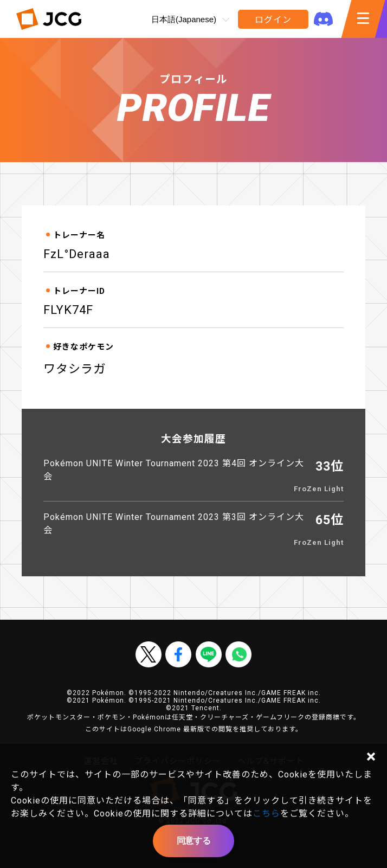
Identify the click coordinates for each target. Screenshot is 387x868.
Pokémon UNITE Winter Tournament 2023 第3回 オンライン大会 (174, 523)
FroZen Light (319, 489)
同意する (193, 841)
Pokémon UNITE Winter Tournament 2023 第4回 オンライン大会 (174, 470)
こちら (266, 814)
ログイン (273, 20)
